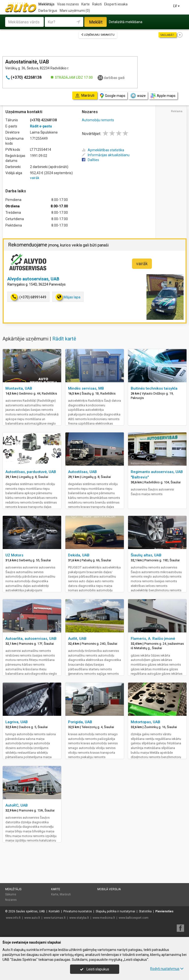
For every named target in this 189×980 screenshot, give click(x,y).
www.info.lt (13, 918)
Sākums (11, 894)
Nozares (11, 900)
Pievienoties (164, 911)
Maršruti (65, 894)
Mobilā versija (109, 889)
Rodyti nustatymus (167, 969)
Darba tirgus (48, 11)
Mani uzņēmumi (75, 11)
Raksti (97, 4)
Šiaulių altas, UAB (146, 555)
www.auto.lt (32, 918)
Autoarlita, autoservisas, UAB (31, 639)
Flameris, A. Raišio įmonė (153, 639)
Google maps (113, 96)
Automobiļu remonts (98, 120)
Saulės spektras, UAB (30, 911)
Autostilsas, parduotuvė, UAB (31, 472)
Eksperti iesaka (116, 4)
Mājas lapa (68, 297)
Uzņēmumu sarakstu (98, 35)
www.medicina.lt (104, 918)
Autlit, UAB (77, 639)
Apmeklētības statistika (103, 150)
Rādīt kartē (64, 339)
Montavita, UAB (19, 388)
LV (177, 6)
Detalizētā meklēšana (126, 22)
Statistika (145, 911)
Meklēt (96, 22)
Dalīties (90, 160)
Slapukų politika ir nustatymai (115, 911)
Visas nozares (68, 4)
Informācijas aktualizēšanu (106, 155)
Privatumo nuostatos (78, 911)
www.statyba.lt (79, 918)
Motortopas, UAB (145, 722)
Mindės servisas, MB (86, 388)
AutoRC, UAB (17, 805)
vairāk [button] (142, 264)
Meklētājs (46, 4)
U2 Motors (14, 555)
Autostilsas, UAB (82, 472)
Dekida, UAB (79, 555)
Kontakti (54, 911)
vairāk (35, 178)
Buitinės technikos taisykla (154, 388)
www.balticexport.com (134, 918)
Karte (86, 4)
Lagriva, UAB (17, 722)
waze (138, 96)
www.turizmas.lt (55, 918)
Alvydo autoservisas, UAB (33, 279)
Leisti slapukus (95, 969)
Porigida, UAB (80, 722)
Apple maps (163, 96)
